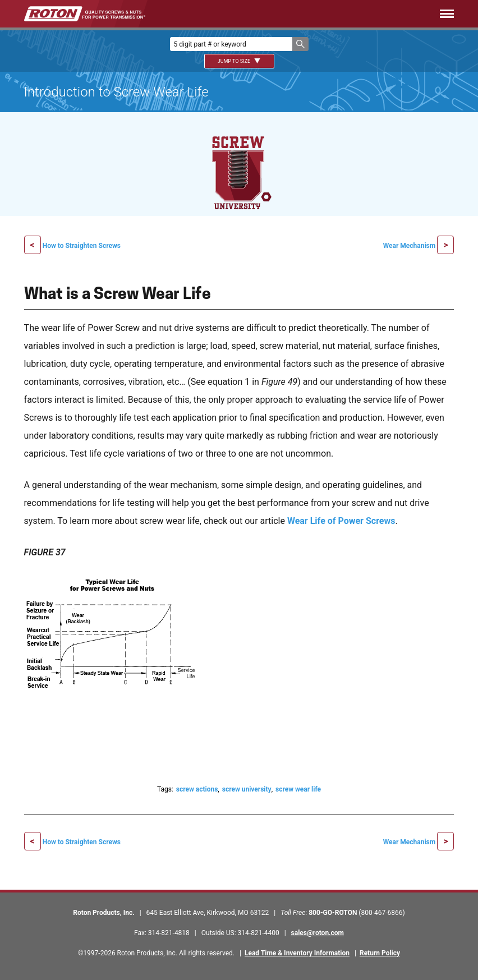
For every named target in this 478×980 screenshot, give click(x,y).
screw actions (197, 789)
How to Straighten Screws (82, 246)
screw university (247, 789)
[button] (300, 44)
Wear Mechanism (410, 246)
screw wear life (298, 789)
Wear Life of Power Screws (341, 521)
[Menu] (316, 14)
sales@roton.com (318, 933)
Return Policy (380, 953)
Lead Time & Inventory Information (297, 953)
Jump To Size (239, 61)
